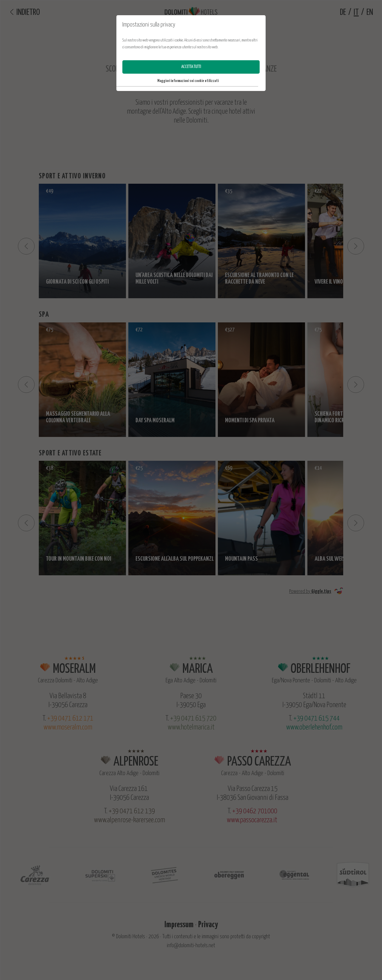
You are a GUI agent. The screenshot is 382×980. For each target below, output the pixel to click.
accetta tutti (191, 67)
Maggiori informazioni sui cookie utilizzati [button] (188, 81)
